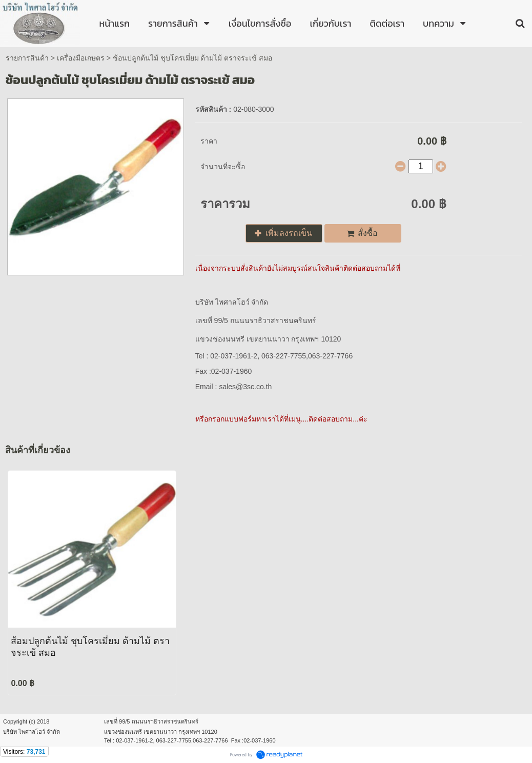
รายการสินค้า (27, 58)
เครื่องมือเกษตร (81, 58)
